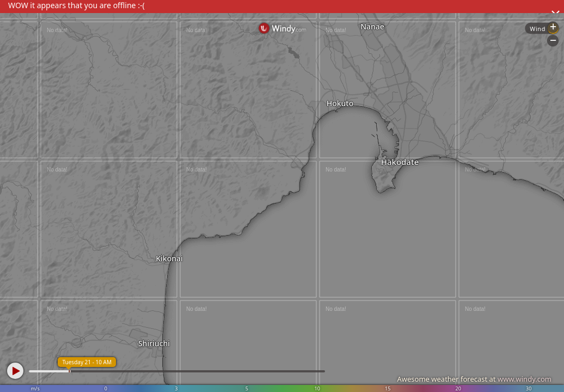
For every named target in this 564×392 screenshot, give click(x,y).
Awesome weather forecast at (474, 379)
